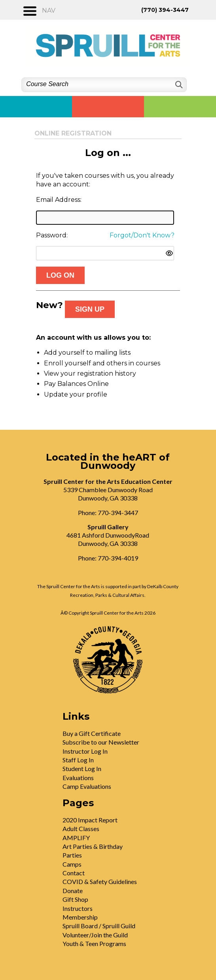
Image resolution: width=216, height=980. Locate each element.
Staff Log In (78, 760)
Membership (80, 917)
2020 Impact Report (90, 820)
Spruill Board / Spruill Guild (99, 926)
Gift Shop (75, 899)
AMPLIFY (76, 838)
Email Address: (59, 200)
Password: (52, 235)
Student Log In (82, 768)
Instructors (78, 908)
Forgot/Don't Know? (142, 235)
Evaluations (78, 778)
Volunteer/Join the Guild (95, 935)
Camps (72, 864)
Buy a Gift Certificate (92, 733)
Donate (73, 891)
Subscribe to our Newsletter (101, 742)
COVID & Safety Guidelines (100, 881)
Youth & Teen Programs (94, 943)
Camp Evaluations (87, 786)
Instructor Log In (85, 751)
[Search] (178, 85)
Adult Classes (81, 829)
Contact (74, 873)
